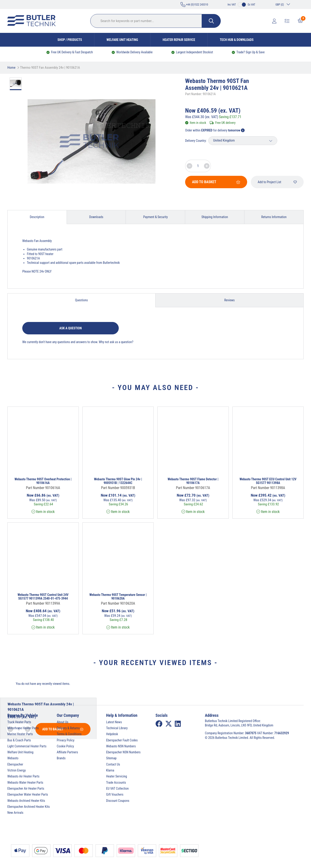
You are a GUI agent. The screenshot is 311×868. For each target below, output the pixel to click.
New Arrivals (15, 813)
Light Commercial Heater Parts (27, 746)
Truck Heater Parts (19, 722)
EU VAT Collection (117, 788)
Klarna (110, 770)
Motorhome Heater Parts (23, 728)
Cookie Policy (65, 746)
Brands (61, 758)
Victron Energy (17, 770)
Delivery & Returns (68, 728)
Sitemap (111, 758)
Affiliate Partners (67, 752)
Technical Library (117, 728)
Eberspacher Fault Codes (122, 740)
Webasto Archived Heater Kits (26, 801)
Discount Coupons (118, 801)
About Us (62, 722)
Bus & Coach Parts (19, 740)
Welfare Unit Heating (122, 40)
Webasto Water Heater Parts (25, 783)
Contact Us (113, 764)
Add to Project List (277, 182)
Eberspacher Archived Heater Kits (29, 807)
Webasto (13, 758)
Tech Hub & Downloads (237, 40)
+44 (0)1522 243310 (194, 4)
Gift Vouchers (115, 794)
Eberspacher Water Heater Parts (28, 794)
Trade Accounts (116, 783)
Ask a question (71, 328)
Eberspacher (15, 764)
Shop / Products (70, 40)
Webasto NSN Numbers (121, 746)
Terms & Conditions (69, 734)
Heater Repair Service (179, 40)
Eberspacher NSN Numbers (123, 752)
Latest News (114, 722)
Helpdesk (112, 734)
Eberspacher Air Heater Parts (26, 788)
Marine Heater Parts (20, 734)
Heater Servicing (117, 776)
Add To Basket (216, 182)
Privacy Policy (66, 740)
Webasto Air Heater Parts (23, 776)
